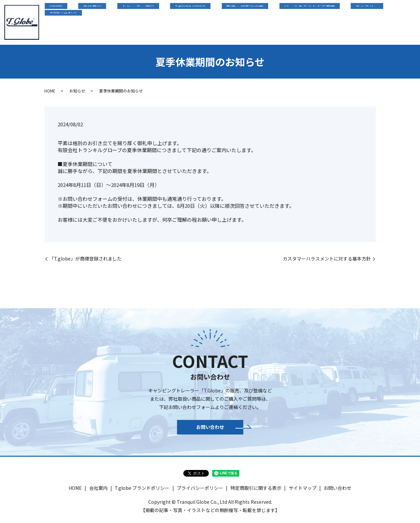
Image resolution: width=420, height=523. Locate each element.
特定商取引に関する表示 (256, 492)
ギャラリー (360, 22)
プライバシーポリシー (200, 492)
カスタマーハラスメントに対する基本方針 (327, 259)
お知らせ (77, 91)
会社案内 (131, 22)
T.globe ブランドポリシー (142, 492)
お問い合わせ (396, 22)
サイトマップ (303, 492)
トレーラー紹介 (168, 22)
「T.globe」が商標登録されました (86, 259)
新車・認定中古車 (256, 22)
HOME (104, 22)
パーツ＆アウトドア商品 (311, 22)
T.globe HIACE (211, 22)
